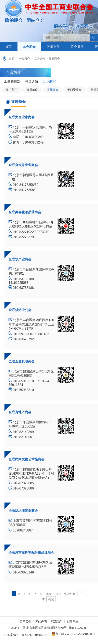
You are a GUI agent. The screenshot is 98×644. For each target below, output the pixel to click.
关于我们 (26, 622)
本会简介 (29, 47)
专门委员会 (74, 90)
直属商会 (54, 59)
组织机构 (39, 59)
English (91, 31)
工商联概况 (12, 81)
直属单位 (32, 90)
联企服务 (77, 47)
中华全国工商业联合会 (49, 12)
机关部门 (12, 90)
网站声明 (41, 622)
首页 (8, 47)
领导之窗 (32, 81)
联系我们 (57, 622)
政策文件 (53, 47)
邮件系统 (73, 622)
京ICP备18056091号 (35, 635)
